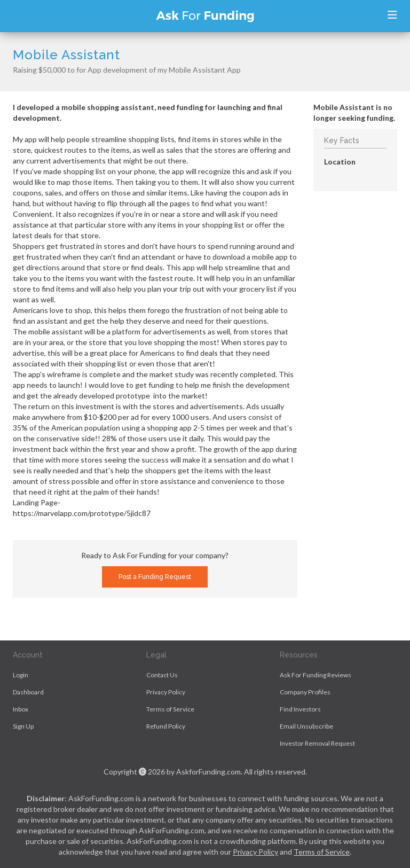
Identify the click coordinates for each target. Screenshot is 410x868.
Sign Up (23, 726)
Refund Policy (166, 726)
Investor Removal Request (317, 743)
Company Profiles (305, 692)
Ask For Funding (205, 16)
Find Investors (300, 709)
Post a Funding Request (155, 577)
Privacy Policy (166, 692)
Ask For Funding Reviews (316, 675)
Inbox (21, 709)
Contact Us (162, 675)
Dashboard (28, 692)
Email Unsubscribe (306, 726)
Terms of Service (170, 709)
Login (21, 675)
